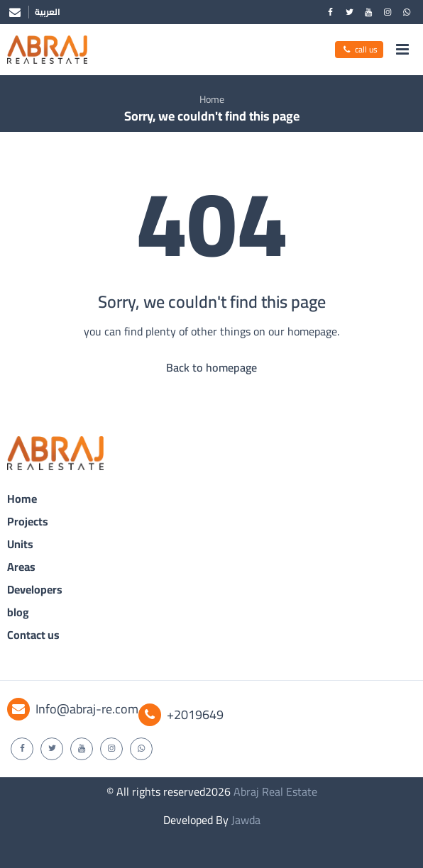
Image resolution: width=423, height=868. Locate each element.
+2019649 (181, 714)
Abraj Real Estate (275, 791)
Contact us (33, 635)
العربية (48, 12)
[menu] (402, 50)
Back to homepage (211, 367)
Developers (35, 589)
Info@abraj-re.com (73, 709)
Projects (28, 521)
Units (20, 544)
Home (212, 99)
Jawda (246, 820)
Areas (21, 567)
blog (18, 612)
